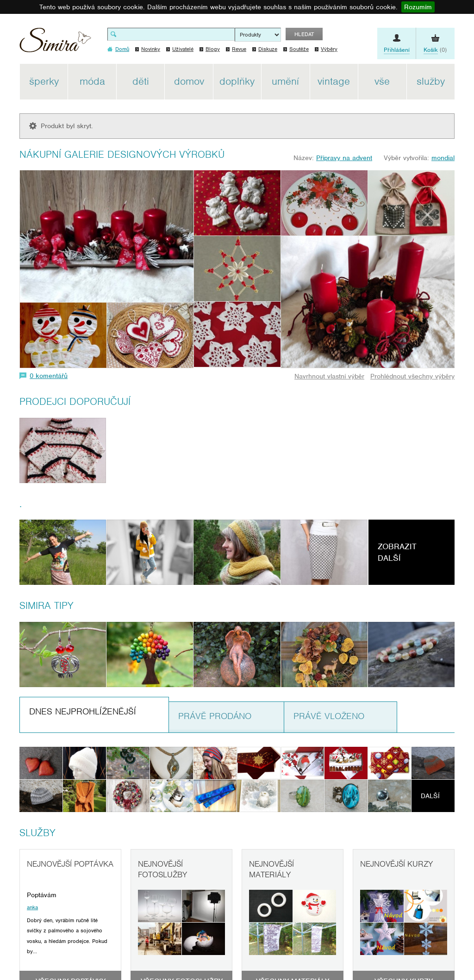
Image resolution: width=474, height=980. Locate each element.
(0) (435, 50)
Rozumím (418, 7)
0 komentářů (49, 376)
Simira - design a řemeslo (55, 43)
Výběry (329, 49)
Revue (239, 49)
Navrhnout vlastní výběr (329, 376)
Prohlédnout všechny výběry (412, 376)
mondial (443, 158)
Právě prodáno (215, 716)
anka (32, 907)
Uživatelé (183, 49)
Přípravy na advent (344, 158)
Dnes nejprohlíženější (83, 711)
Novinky (151, 49)
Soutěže (299, 49)
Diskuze (268, 49)
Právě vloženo (329, 716)
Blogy (213, 49)
